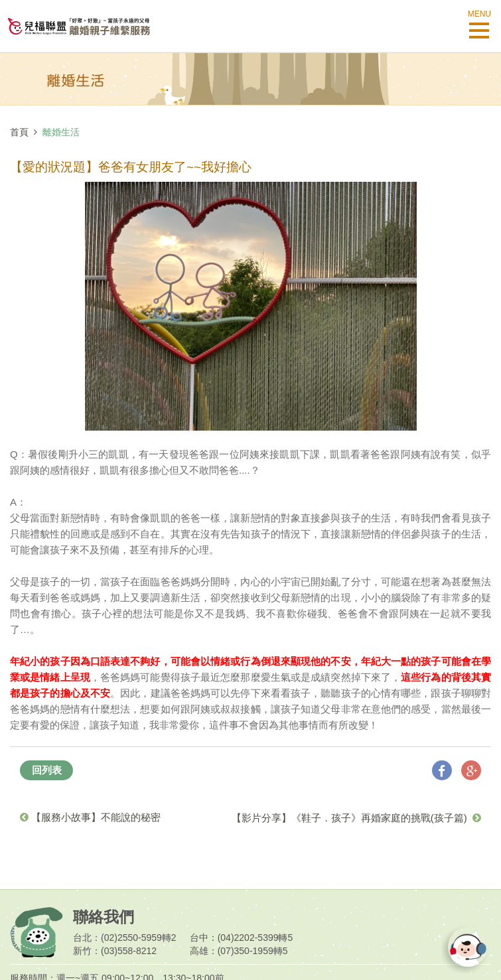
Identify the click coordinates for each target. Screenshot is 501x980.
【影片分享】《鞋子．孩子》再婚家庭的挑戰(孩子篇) (356, 818)
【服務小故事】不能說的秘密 (90, 817)
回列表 (47, 770)
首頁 (19, 132)
